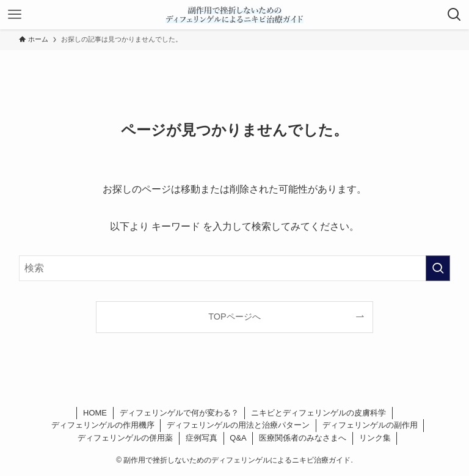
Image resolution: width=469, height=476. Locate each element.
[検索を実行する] (438, 268)
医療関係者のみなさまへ (303, 438)
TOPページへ (234, 317)
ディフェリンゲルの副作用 (370, 425)
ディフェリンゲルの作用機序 (103, 425)
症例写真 (202, 438)
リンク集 (375, 438)
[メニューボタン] (15, 15)
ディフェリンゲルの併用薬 (125, 438)
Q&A (238, 438)
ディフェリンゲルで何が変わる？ (179, 413)
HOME (95, 413)
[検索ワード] (235, 268)
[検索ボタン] (454, 15)
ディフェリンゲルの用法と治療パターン (238, 425)
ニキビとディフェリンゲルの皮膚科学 (318, 413)
